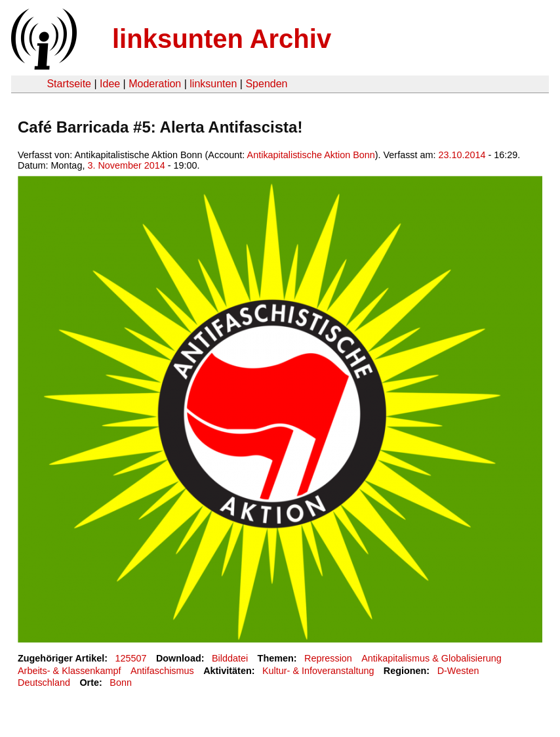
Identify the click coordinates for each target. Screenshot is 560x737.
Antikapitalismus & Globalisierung (431, 658)
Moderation (155, 84)
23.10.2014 (462, 155)
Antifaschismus (162, 671)
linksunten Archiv (222, 39)
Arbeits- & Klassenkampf (70, 671)
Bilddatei (230, 658)
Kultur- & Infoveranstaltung (318, 671)
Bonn (121, 683)
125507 (131, 658)
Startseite (69, 84)
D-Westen (458, 671)
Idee (110, 84)
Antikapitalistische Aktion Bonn (311, 155)
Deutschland (44, 683)
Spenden (266, 84)
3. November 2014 (126, 165)
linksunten (213, 84)
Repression (328, 658)
